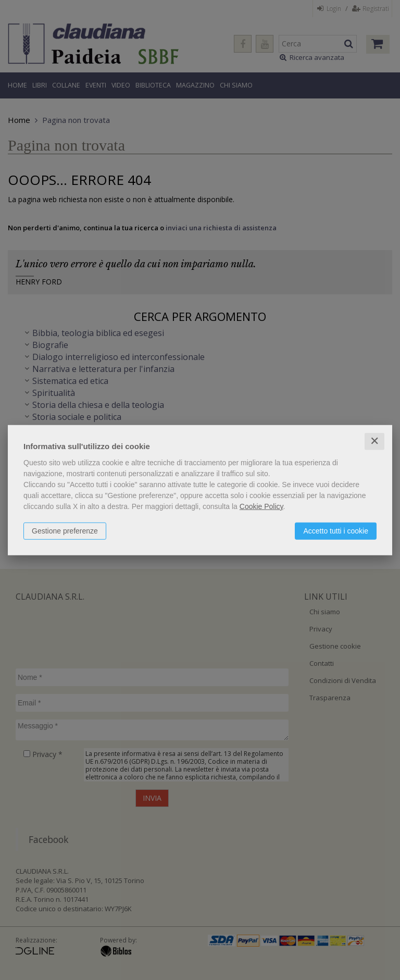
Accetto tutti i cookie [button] (336, 531)
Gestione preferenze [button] (65, 531)
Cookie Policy (261, 506)
